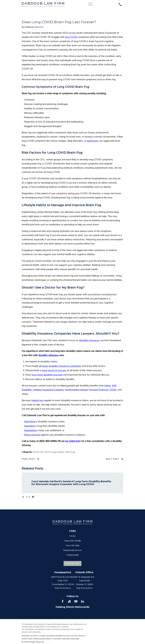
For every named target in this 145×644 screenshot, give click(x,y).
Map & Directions (63, 588)
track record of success (54, 370)
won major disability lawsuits (47, 375)
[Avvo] (69, 601)
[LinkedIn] (83, 601)
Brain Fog (70, 452)
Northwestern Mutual (76, 390)
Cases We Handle (73, 541)
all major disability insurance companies (60, 366)
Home (72, 536)
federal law (37, 400)
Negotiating (30, 430)
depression (92, 141)
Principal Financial (98, 390)
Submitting (30, 421)
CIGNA (113, 390)
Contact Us (73, 563)
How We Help (73, 545)
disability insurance (89, 340)
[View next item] (33, 497)
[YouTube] (76, 601)
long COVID (71, 37)
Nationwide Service (73, 550)
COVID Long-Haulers (54, 452)
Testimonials (73, 555)
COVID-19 (38, 452)
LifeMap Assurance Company (48, 390)
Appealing (29, 426)
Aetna (108, 386)
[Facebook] (63, 601)
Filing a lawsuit (32, 435)
